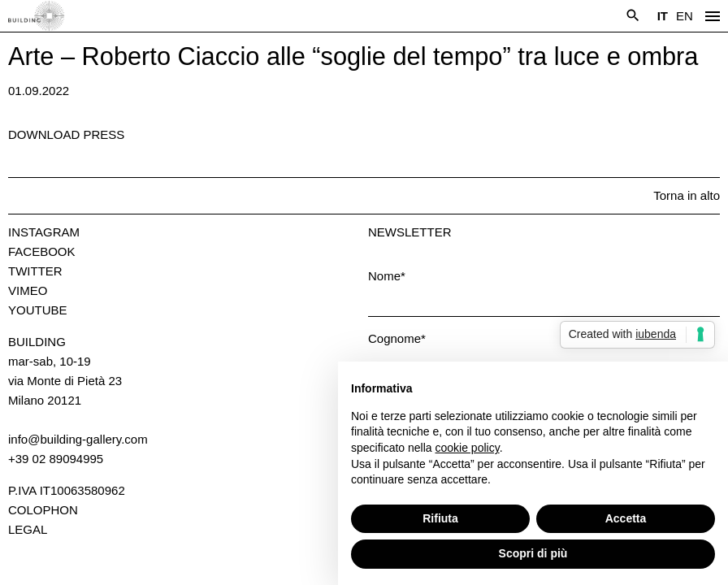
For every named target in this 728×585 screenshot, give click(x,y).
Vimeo (28, 290)
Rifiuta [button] (440, 518)
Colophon (43, 510)
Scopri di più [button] (533, 553)
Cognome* (397, 338)
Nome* (387, 276)
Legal (28, 529)
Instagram (44, 232)
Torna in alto (687, 195)
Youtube (38, 310)
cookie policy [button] (468, 448)
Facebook (42, 251)
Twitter (35, 271)
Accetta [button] (626, 518)
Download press (66, 134)
